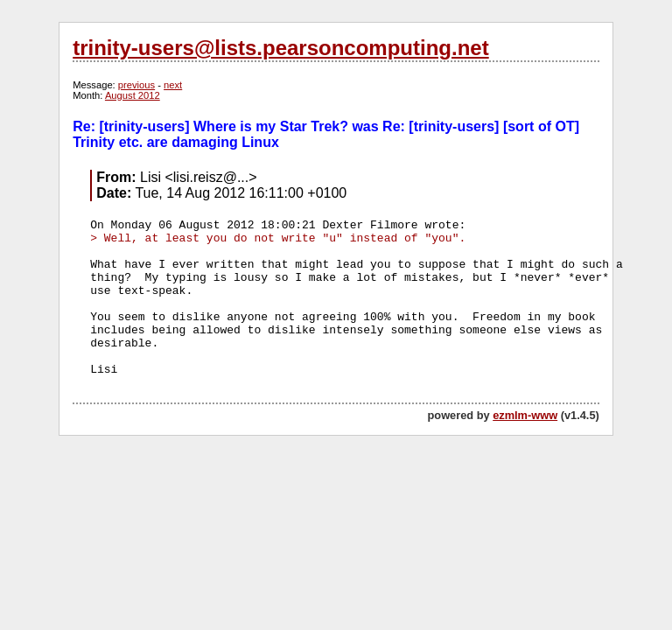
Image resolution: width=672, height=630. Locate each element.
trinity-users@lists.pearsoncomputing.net (280, 48)
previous (136, 85)
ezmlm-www (525, 415)
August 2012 (133, 95)
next (173, 85)
